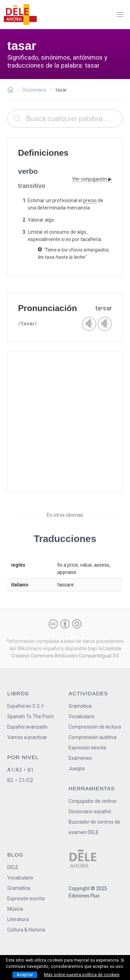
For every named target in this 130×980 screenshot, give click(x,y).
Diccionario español (90, 811)
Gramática (80, 706)
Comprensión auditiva (93, 737)
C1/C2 (26, 780)
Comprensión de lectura (95, 727)
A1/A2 (15, 770)
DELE (13, 867)
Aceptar (25, 975)
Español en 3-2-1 (26, 706)
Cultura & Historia (26, 930)
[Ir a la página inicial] (12, 91)
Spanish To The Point (31, 716)
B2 (10, 780)
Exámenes (80, 758)
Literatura (18, 919)
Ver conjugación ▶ (92, 179)
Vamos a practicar (27, 737)
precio (90, 200)
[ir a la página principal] (20, 15)
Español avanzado (27, 727)
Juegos (77, 768)
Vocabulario (82, 716)
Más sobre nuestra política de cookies (82, 975)
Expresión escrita (87, 748)
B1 (31, 770)
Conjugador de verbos (93, 801)
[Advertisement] (65, 422)
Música (15, 909)
